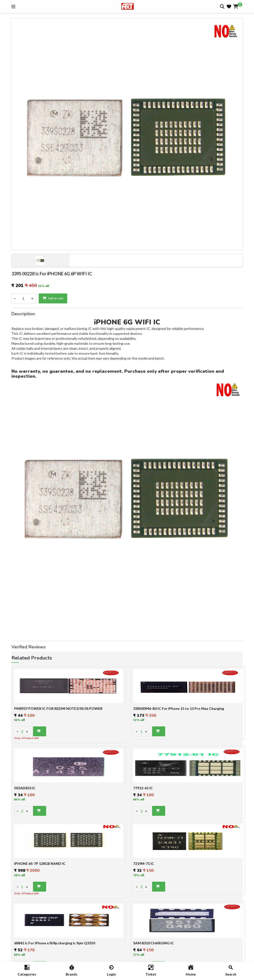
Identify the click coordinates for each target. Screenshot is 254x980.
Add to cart (53, 298)
